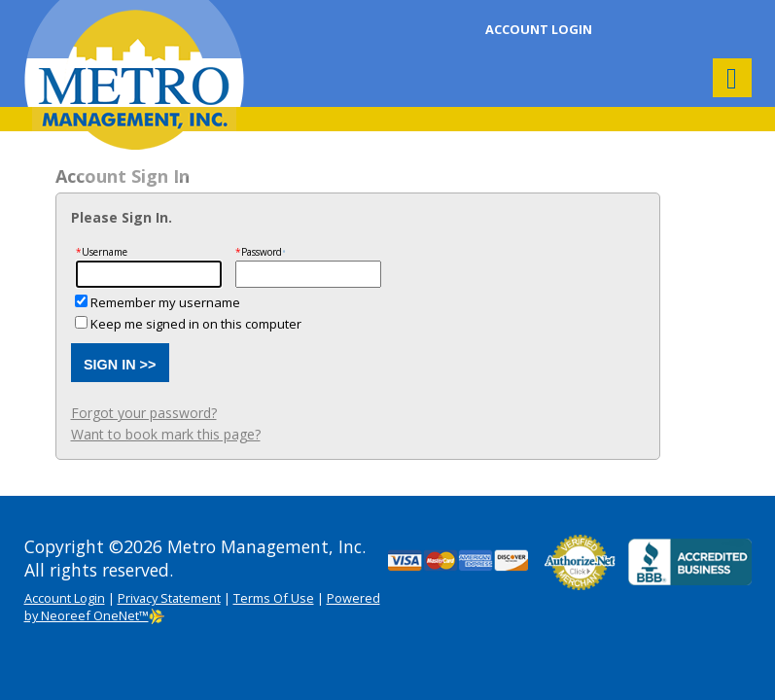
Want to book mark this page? (166, 434)
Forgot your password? (144, 413)
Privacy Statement (169, 598)
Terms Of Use (274, 598)
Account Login (539, 29)
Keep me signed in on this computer (196, 324)
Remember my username (165, 302)
